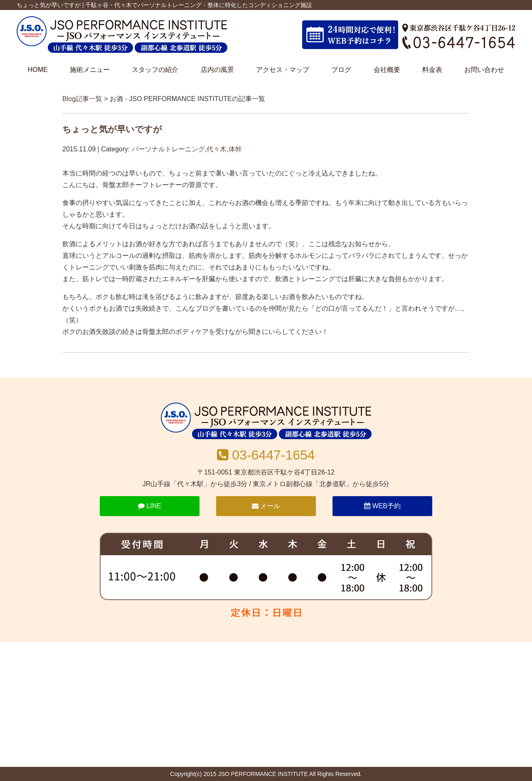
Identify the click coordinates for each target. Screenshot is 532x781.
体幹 (235, 149)
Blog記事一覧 (82, 99)
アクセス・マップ (283, 70)
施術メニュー (90, 70)
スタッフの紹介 (155, 70)
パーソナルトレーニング (168, 149)
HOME (38, 70)
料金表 (432, 70)
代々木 (217, 149)
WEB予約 (382, 506)
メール (266, 506)
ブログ (341, 70)
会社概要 (387, 70)
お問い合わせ (484, 70)
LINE (150, 506)
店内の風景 (217, 70)
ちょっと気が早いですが (112, 129)
